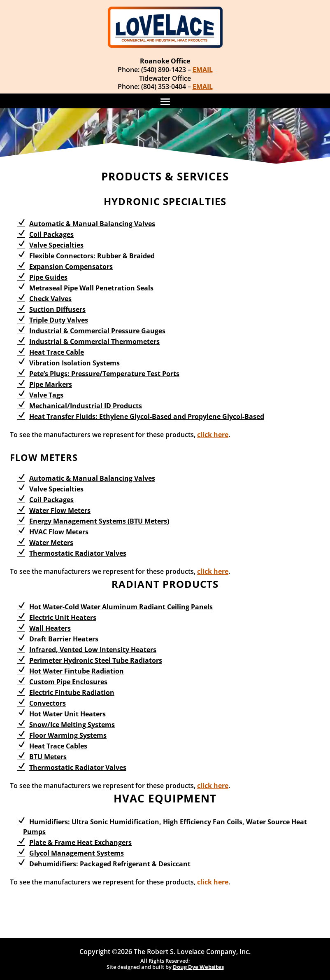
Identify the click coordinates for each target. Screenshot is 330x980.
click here (213, 435)
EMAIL (203, 70)
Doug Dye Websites (198, 967)
